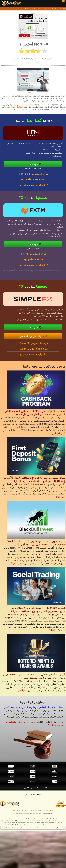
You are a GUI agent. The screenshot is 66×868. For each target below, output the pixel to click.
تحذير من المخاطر (33, 810)
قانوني (26, 810)
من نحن (51, 810)
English (40, 795)
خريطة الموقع (16, 810)
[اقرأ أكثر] (56, 433)
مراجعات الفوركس (31, 9)
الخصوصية (41, 810)
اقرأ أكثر (3, 828)
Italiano (33, 795)
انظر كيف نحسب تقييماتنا (33, 62)
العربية (42, 9)
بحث (22, 810)
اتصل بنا (46, 810)
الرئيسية (50, 9)
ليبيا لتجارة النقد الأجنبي (15, 107)
